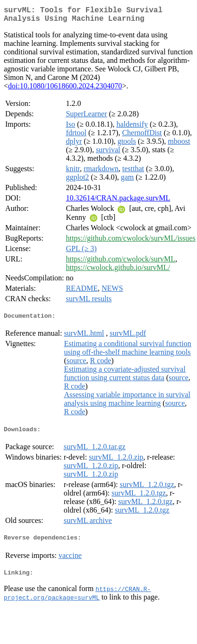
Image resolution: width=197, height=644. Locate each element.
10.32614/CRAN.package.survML (118, 202)
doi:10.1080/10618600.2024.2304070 (65, 90)
